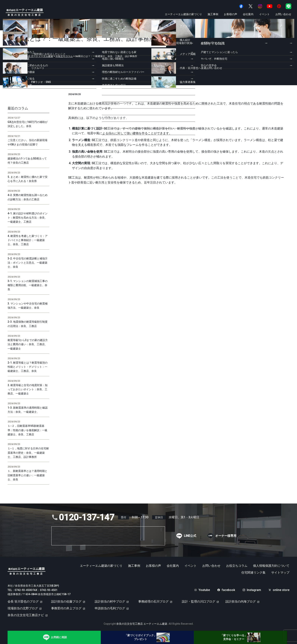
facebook (228, 590)
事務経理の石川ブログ (153, 601)
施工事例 (213, 14)
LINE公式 (190, 536)
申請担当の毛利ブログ (110, 608)
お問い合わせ (283, 14)
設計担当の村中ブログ (110, 601)
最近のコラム (18, 108)
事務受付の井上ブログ (66, 608)
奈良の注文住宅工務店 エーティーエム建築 (142, 624)
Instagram (254, 590)
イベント (264, 14)
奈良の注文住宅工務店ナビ (26, 615)
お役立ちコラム (237, 566)
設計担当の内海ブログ (241, 601)
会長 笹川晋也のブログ (23, 601)
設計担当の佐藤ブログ (66, 601)
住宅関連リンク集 (253, 573)
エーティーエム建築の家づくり (183, 14)
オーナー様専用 (226, 536)
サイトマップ (280, 573)
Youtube (204, 590)
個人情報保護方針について (271, 566)
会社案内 (248, 14)
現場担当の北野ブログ (23, 608)
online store (281, 590)
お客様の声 (231, 14)
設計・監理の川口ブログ (199, 601)
